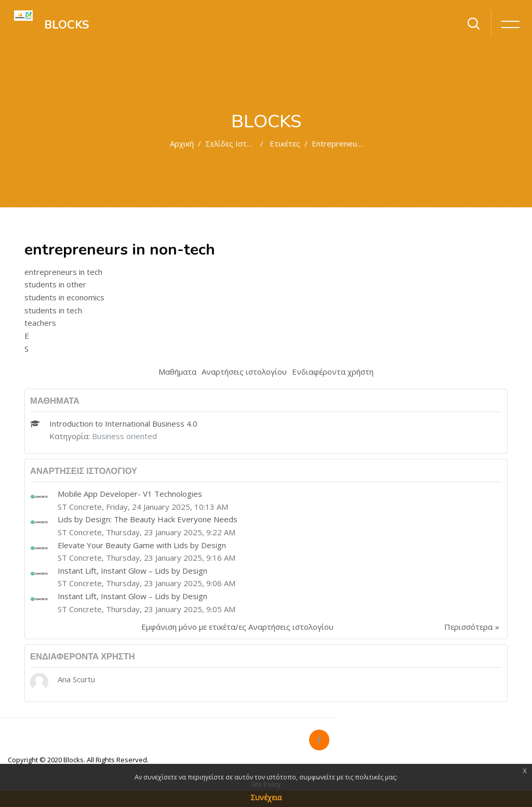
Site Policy (266, 784)
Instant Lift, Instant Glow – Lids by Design (132, 571)
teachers (40, 323)
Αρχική (182, 143)
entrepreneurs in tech (63, 272)
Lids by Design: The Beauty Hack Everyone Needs (148, 519)
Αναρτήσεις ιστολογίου (244, 372)
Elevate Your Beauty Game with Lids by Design (142, 545)
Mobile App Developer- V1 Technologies (130, 494)
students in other (55, 284)
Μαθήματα (177, 372)
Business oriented (124, 436)
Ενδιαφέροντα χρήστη (333, 372)
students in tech (53, 310)
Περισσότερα (468, 627)
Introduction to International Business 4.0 (123, 424)
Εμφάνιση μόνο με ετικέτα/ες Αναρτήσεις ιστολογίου (237, 627)
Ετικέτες (285, 143)
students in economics (64, 297)
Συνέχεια (266, 797)
